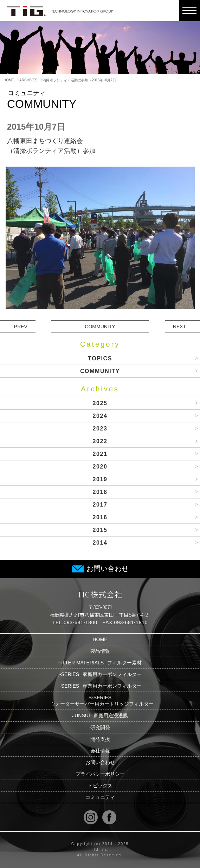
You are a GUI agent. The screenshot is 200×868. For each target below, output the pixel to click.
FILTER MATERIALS (100, 663)
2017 (100, 505)
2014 (100, 543)
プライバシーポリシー (100, 774)
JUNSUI (100, 715)
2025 (100, 403)
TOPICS (100, 358)
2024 (100, 416)
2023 (100, 429)
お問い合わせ (100, 569)
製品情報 (100, 651)
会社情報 (100, 751)
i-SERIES (100, 686)
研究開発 (100, 727)
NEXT (179, 327)
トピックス (100, 786)
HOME (9, 80)
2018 (100, 492)
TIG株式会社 (100, 594)
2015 (100, 530)
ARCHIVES (28, 80)
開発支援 (100, 739)
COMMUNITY (100, 327)
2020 (100, 467)
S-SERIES (100, 701)
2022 (100, 441)
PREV (21, 327)
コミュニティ (100, 797)
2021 (100, 454)
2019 (100, 479)
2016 (100, 517)
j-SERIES (100, 674)
